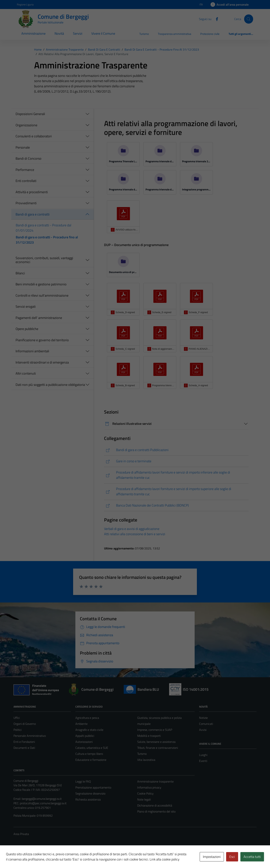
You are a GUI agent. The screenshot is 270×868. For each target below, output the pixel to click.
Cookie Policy (145, 793)
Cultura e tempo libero (89, 754)
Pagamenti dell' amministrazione (39, 318)
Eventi (203, 761)
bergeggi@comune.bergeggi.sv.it (42, 799)
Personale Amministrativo (30, 736)
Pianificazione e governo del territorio (42, 340)
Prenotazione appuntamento (93, 787)
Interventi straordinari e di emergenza (42, 362)
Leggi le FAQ (83, 781)
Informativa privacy (149, 787)
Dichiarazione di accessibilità (155, 805)
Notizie (203, 718)
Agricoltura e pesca (87, 718)
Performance (25, 170)
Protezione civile (210, 34)
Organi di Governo (25, 724)
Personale (23, 147)
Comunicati (206, 724)
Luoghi (203, 755)
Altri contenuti (26, 373)
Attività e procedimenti (32, 192)
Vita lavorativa (146, 760)
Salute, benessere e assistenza (156, 742)
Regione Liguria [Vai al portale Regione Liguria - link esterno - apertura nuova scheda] (25, 4)
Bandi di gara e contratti (33, 214)
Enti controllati (26, 181)
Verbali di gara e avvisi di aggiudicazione (132, 529)
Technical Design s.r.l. (39, 857)
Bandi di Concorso (28, 158)
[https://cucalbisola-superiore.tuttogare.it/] (176, 492)
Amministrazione (33, 33)
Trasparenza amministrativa (175, 34)
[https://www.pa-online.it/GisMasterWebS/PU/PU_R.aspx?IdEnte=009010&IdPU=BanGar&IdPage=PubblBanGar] (176, 450)
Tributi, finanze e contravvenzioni (158, 748)
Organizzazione (26, 125)
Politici (18, 730)
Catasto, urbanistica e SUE (92, 748)
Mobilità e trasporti (149, 736)
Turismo (144, 34)
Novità (59, 33)
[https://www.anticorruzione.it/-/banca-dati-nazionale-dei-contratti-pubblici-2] (176, 505)
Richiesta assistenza (88, 799)
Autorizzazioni (84, 742)
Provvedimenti (26, 203)
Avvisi (203, 730)
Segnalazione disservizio (90, 793)
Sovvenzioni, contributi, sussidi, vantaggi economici (44, 260)
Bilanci (20, 273)
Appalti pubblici (85, 736)
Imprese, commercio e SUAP (155, 730)
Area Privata (21, 834)
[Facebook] (215, 19)
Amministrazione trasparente (155, 781)
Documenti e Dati (24, 748)
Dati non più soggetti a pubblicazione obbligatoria (50, 385)
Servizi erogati (26, 306)
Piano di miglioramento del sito (156, 811)
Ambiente (81, 724)
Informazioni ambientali (32, 351)
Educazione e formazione (91, 760)
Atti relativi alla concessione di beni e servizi (135, 534)
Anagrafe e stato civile (89, 730)
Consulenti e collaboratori (34, 136)
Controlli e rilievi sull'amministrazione (42, 295)
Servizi (78, 33)
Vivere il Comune (103, 33)
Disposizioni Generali (30, 114)
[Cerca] (249, 19)
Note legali (144, 799)
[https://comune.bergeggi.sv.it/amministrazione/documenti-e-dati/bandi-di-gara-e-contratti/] (176, 461)
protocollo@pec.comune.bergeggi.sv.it (43, 803)
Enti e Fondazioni (24, 742)
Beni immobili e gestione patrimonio (41, 284)
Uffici (17, 718)
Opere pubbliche (27, 329)
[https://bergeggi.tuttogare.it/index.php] (176, 475)
